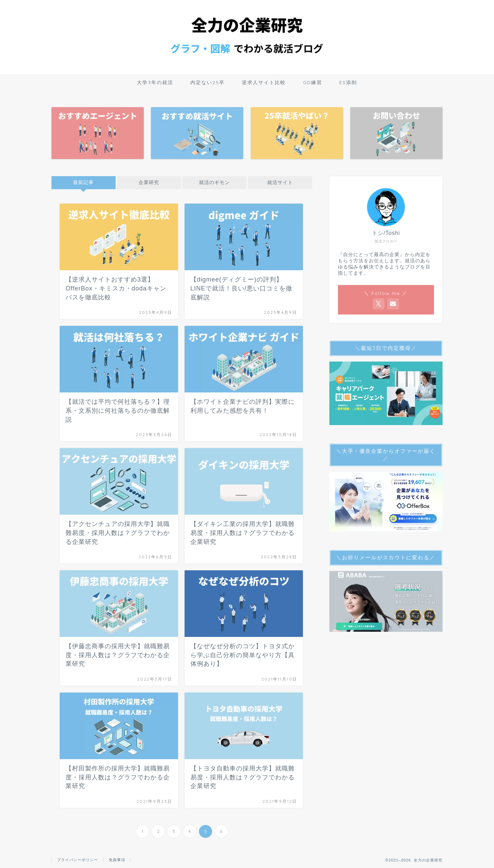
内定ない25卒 (208, 82)
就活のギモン (214, 182)
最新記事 (83, 182)
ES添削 (348, 82)
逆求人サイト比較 (264, 82)
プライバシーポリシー (78, 860)
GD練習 (313, 82)
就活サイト (280, 182)
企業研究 (149, 182)
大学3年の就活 (155, 82)
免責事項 (117, 860)
